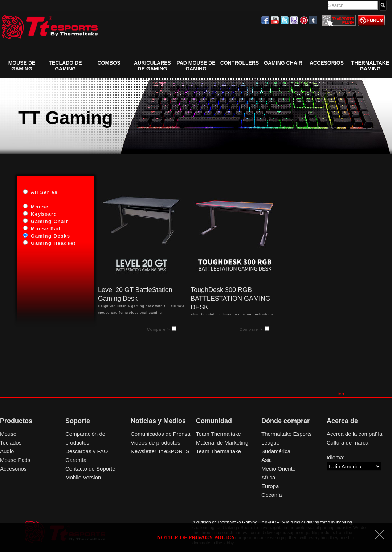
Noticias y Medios (158, 421)
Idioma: (336, 457)
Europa (270, 486)
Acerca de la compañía (354, 434)
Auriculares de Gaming (152, 66)
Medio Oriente (278, 469)
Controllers (240, 63)
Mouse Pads (15, 460)
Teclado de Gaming (66, 66)
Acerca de (342, 421)
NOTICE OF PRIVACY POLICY (196, 537)
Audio (7, 451)
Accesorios (327, 63)
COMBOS (109, 63)
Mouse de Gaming (22, 66)
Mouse (39, 207)
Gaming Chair (49, 221)
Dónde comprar (285, 421)
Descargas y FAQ (87, 451)
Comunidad (214, 421)
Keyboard (43, 214)
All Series (43, 192)
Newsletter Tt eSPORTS (160, 451)
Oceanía (272, 495)
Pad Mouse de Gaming (196, 66)
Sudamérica (276, 451)
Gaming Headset (52, 243)
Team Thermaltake (219, 434)
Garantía (76, 460)
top (341, 394)
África (268, 477)
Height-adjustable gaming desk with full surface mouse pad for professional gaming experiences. (142, 300)
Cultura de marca (348, 443)
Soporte (78, 421)
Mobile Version (83, 477)
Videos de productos (156, 443)
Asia (267, 460)
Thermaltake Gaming (370, 66)
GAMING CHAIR (283, 63)
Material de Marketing (222, 443)
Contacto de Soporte (90, 469)
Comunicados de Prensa (160, 434)
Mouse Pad (45, 229)
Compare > (162, 329)
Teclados (11, 443)
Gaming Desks (50, 236)
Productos (16, 421)
